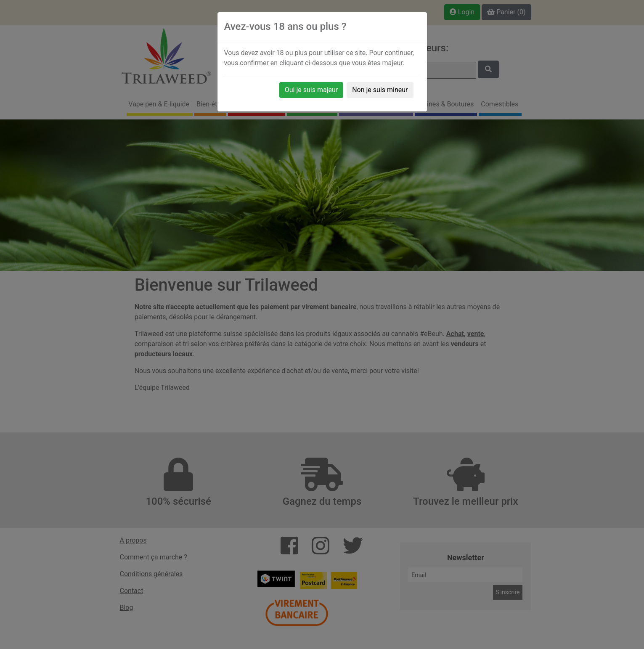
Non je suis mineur (380, 90)
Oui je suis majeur (311, 90)
